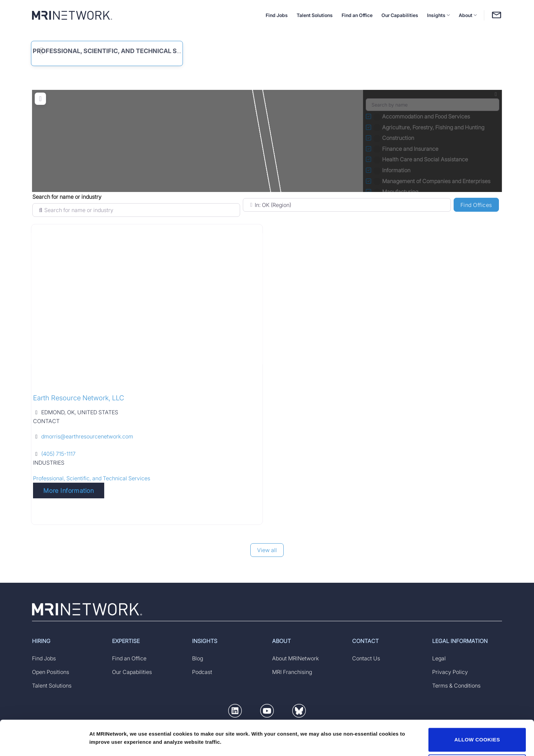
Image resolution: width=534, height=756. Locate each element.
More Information (68, 490)
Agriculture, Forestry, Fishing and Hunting (429, 127)
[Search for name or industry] (136, 210)
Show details (105, 733)
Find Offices (480, 204)
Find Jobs (277, 15)
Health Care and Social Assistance (421, 159)
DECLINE (477, 736)
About (468, 15)
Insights (438, 15)
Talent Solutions (315, 15)
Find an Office (357, 15)
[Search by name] (433, 105)
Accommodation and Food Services (422, 116)
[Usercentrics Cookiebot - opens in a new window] (44, 743)
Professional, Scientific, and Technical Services (118, 51)
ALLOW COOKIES (477, 710)
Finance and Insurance (406, 149)
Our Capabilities (400, 15)
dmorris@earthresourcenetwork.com (87, 436)
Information (392, 170)
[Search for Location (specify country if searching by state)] (347, 205)
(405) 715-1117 (58, 454)
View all (267, 550)
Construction (394, 138)
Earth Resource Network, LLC (78, 398)
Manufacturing (396, 192)
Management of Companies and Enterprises (433, 181)
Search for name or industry (67, 197)
